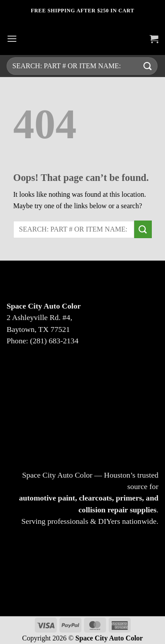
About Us (83, 404)
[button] (12, 39)
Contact (83, 426)
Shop (83, 381)
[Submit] (148, 66)
